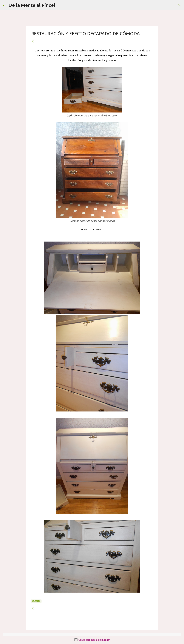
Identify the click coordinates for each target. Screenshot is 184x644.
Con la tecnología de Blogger (92, 640)
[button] (33, 41)
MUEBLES (36, 601)
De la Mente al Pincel (32, 5)
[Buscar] (59, 5)
